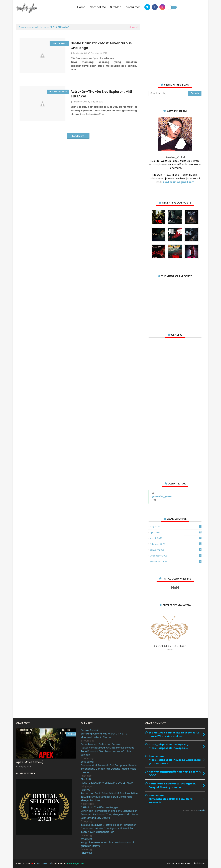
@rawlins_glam (162, 497)
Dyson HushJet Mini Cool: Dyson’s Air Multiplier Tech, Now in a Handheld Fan (107, 830)
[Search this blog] (168, 93)
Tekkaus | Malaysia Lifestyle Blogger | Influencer (108, 825)
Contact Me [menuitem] (98, 7)
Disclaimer (199, 863)
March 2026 (176, 538)
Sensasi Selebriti (90, 730)
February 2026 (176, 544)
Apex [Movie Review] (30, 762)
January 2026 (176, 550)
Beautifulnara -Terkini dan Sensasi (101, 744)
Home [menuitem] (81, 7)
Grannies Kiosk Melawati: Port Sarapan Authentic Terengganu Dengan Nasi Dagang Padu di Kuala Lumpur (109, 769)
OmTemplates (44, 863)
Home (170, 863)
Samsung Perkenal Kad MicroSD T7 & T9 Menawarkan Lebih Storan (104, 735)
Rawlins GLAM (80, 53)
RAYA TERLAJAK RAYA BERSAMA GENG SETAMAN (107, 783)
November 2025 (176, 562)
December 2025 (176, 556)
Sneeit (201, 810)
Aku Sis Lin (87, 779)
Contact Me (183, 863)
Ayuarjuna (87, 839)
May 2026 (176, 526)
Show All (87, 853)
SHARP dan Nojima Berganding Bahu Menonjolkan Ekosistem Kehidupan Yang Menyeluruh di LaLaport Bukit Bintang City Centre (110, 814)
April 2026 (176, 532)
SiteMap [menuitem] (116, 7)
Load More (78, 136)
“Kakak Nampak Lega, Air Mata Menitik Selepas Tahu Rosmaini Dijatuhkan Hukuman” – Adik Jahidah (107, 751)
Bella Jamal (87, 762)
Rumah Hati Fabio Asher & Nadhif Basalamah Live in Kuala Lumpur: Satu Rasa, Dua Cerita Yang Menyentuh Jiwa (109, 797)
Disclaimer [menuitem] (133, 7)
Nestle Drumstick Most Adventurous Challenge (101, 45)
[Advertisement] (175, 48)
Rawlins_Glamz (76, 863)
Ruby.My (86, 790)
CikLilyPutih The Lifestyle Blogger (99, 807)
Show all (134, 27)
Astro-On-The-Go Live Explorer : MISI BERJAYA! (101, 94)
